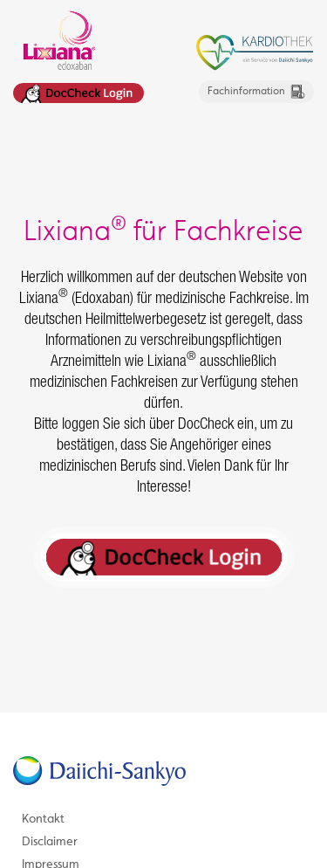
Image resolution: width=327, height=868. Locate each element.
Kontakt (43, 826)
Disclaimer (50, 849)
